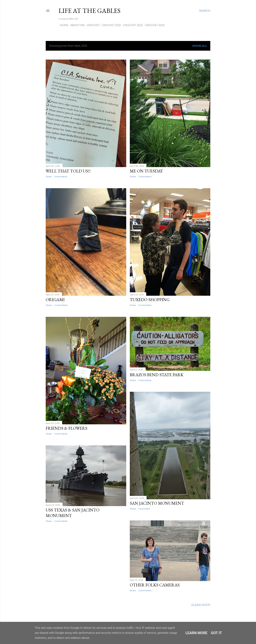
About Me (76, 25)
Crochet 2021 (110, 25)
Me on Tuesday (146, 171)
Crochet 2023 (153, 25)
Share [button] (49, 176)
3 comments (145, 176)
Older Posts (201, 605)
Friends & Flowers (66, 428)
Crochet (92, 25)
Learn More (196, 633)
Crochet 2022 (132, 25)
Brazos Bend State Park (157, 375)
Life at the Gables (90, 11)
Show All (200, 46)
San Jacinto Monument (157, 503)
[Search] (205, 11)
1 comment (144, 509)
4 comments (61, 305)
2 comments (61, 521)
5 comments (61, 176)
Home (63, 25)
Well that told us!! (68, 171)
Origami (55, 300)
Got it (217, 633)
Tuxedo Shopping (150, 300)
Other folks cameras (155, 585)
